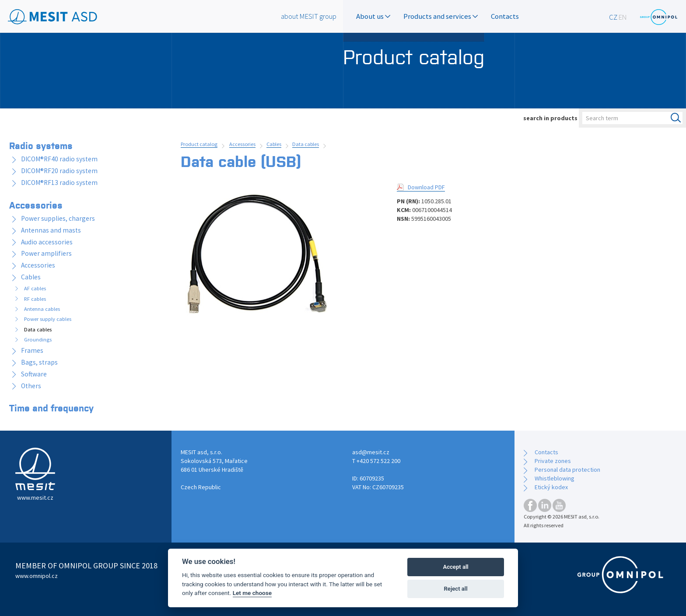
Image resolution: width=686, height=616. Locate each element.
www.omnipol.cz (37, 576)
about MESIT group (309, 16)
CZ (613, 17)
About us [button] (373, 16)
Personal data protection (567, 470)
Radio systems (41, 145)
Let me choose (252, 593)
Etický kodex (551, 487)
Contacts (505, 16)
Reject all (456, 589)
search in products (550, 118)
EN (623, 17)
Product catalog (199, 144)
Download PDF (426, 187)
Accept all (455, 567)
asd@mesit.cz (371, 452)
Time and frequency (51, 407)
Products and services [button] (441, 16)
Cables (274, 144)
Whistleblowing (555, 478)
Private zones (553, 461)
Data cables (306, 144)
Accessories (242, 144)
